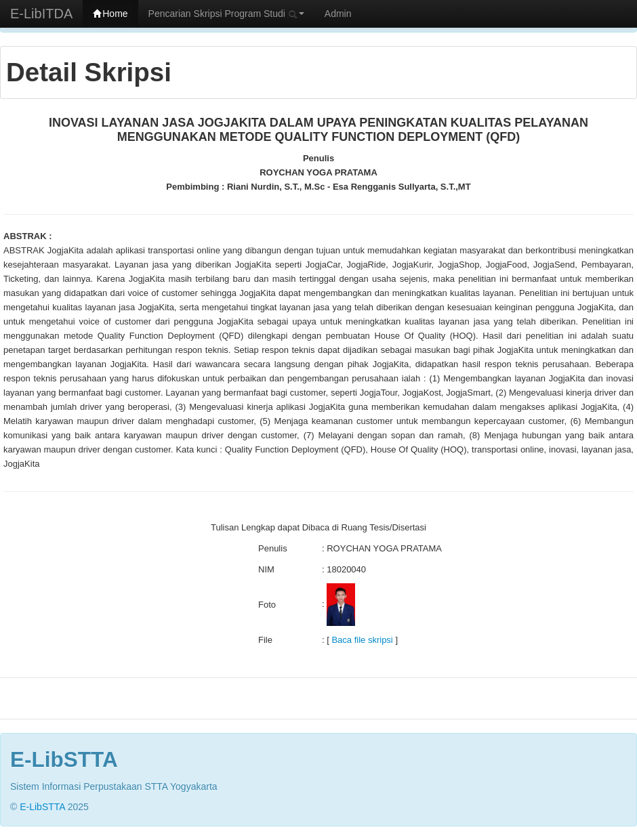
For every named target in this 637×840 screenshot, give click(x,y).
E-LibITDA (41, 14)
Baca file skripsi (362, 640)
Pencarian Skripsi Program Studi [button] (226, 14)
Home (110, 14)
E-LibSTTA (42, 807)
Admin (338, 14)
